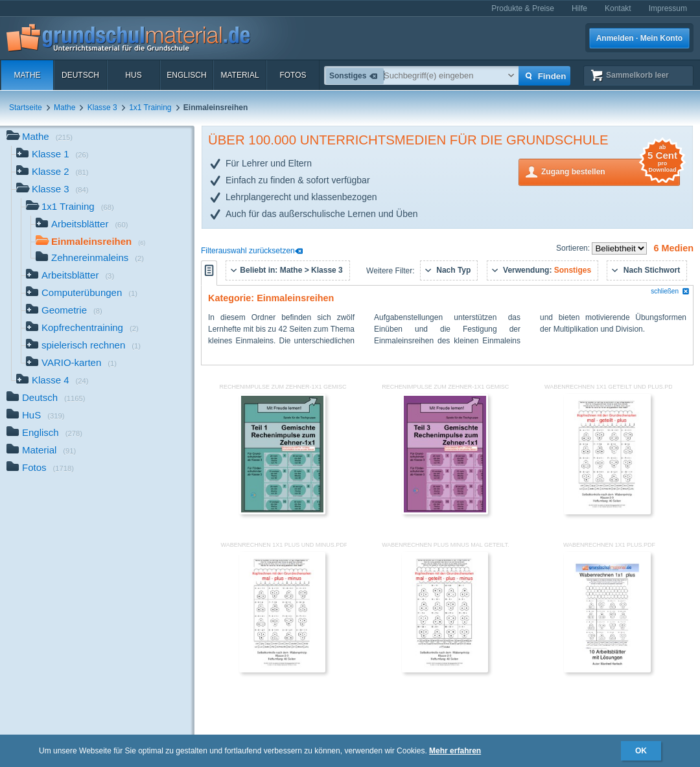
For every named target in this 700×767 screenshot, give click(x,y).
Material (239, 75)
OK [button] (641, 751)
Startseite (26, 108)
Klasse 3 (102, 108)
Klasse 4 (52, 381)
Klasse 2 (52, 173)
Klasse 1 (52, 155)
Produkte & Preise (523, 8)
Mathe (27, 75)
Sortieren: (574, 248)
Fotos (293, 75)
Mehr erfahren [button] (455, 751)
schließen (670, 291)
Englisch (186, 75)
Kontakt (618, 8)
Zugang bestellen (611, 171)
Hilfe (579, 8)
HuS (133, 75)
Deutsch (80, 75)
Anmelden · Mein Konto (639, 38)
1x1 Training (150, 108)
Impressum (668, 8)
